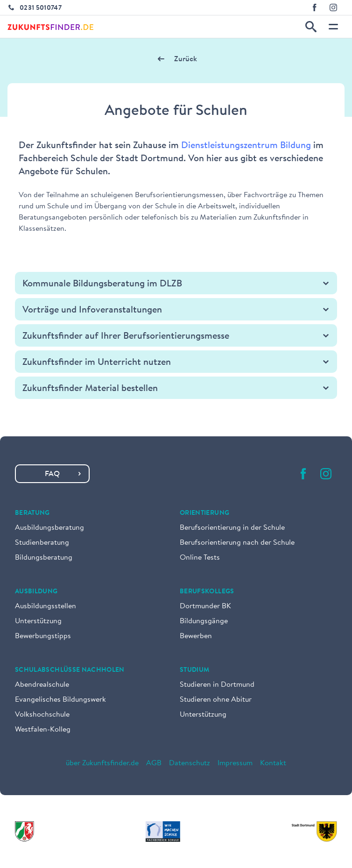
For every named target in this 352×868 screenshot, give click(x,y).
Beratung (32, 513)
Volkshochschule (42, 715)
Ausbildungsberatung (49, 528)
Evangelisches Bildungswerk (60, 700)
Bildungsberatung (44, 558)
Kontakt (273, 763)
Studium (194, 670)
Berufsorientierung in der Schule (232, 528)
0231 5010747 (41, 8)
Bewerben (196, 636)
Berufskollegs (207, 592)
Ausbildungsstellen (46, 606)
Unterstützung (38, 621)
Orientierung (204, 513)
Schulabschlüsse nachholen (70, 670)
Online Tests (200, 558)
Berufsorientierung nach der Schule (237, 543)
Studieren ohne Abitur (216, 700)
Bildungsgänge (204, 621)
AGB (154, 763)
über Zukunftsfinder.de (102, 763)
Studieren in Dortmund (217, 685)
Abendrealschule (42, 685)
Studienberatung (42, 543)
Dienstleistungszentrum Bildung (246, 146)
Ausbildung (36, 592)
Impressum (235, 763)
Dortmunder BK (205, 606)
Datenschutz (190, 763)
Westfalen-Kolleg (43, 730)
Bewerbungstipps (43, 636)
